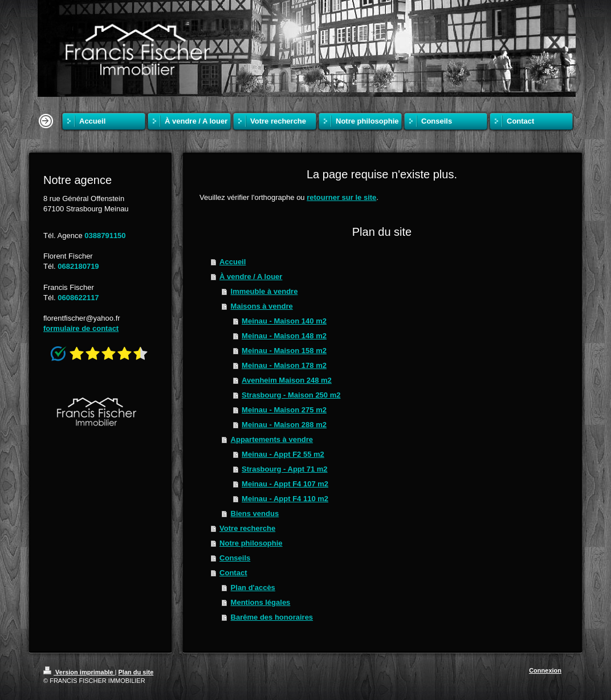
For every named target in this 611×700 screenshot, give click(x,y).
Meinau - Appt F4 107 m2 (285, 484)
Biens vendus (255, 513)
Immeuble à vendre (264, 291)
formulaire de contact (81, 328)
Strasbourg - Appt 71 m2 (284, 469)
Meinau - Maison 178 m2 (284, 365)
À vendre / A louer (251, 277)
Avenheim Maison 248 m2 (287, 380)
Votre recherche (247, 528)
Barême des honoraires (272, 617)
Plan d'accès (253, 588)
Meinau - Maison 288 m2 (284, 425)
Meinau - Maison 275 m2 (284, 410)
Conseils (235, 558)
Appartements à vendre (272, 439)
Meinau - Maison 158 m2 (284, 351)
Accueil (233, 262)
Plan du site (136, 672)
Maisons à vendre (262, 306)
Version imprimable (79, 672)
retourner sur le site (341, 197)
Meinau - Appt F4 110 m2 (285, 499)
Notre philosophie (251, 543)
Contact (233, 573)
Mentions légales (261, 602)
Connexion (545, 670)
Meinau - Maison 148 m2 (284, 336)
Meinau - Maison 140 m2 (284, 321)
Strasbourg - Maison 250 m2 (291, 395)
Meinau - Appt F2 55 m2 (283, 454)
